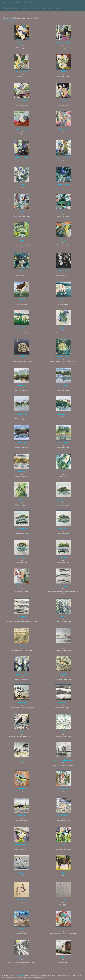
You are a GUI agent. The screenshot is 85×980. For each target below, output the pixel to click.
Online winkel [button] (48, 8)
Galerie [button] (36, 8)
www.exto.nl (21, 976)
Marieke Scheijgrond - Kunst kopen (17, 3)
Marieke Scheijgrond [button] (11, 8)
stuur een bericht (9, 20)
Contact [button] (59, 8)
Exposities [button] (26, 8)
